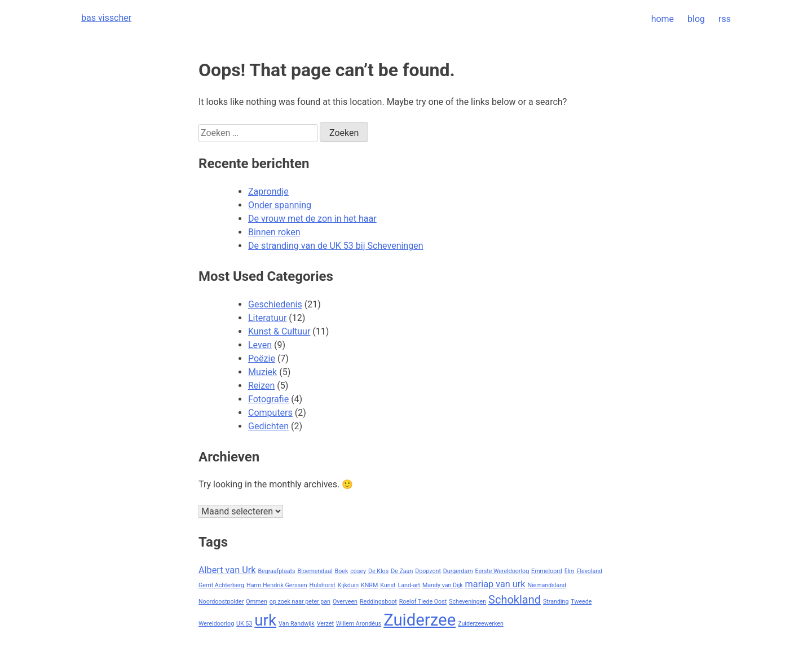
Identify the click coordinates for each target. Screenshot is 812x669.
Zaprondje (268, 192)
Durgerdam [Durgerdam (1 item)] (458, 571)
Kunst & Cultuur (279, 331)
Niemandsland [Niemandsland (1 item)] (547, 585)
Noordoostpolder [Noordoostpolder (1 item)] (221, 602)
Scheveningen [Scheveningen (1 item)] (467, 602)
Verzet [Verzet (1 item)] (325, 624)
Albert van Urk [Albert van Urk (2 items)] (227, 570)
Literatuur (267, 318)
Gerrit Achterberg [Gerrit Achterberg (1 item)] (221, 585)
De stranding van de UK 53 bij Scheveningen (336, 246)
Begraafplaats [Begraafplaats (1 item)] (276, 571)
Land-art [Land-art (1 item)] (409, 585)
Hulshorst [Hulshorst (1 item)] (323, 585)
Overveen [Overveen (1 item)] (345, 602)
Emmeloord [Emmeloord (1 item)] (547, 571)
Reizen (261, 386)
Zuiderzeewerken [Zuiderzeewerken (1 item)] (481, 624)
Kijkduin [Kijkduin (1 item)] (348, 585)
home (663, 19)
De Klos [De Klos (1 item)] (378, 571)
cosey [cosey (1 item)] (358, 571)
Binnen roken (274, 232)
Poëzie (262, 358)
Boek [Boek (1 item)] (342, 571)
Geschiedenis (275, 304)
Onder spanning (280, 205)
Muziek (262, 372)
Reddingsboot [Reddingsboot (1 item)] (378, 602)
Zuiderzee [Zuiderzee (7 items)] (420, 620)
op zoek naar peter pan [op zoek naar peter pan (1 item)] (300, 602)
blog (696, 19)
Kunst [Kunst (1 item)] (388, 585)
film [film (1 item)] (570, 571)
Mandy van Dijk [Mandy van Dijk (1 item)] (443, 585)
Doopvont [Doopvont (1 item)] (428, 571)
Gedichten (268, 426)
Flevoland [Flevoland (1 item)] (590, 571)
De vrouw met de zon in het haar (312, 219)
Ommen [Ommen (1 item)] (257, 602)
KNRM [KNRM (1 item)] (369, 585)
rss (725, 19)
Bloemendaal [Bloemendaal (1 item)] (315, 571)
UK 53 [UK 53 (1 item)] (244, 624)
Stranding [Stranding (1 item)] (556, 602)
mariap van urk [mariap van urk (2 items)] (495, 584)
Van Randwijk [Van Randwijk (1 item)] (297, 624)
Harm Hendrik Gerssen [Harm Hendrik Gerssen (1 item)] (277, 585)
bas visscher (106, 18)
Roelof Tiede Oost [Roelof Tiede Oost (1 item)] (423, 602)
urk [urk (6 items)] (265, 620)
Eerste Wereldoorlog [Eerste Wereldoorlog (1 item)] (502, 571)
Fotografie (268, 399)
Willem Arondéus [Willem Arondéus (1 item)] (359, 624)
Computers (270, 413)
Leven (260, 345)
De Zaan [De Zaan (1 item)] (402, 571)
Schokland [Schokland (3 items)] (515, 600)
